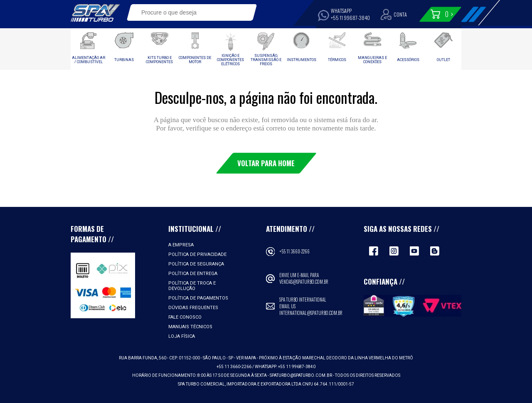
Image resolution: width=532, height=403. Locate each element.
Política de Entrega (193, 274)
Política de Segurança (196, 264)
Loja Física (182, 336)
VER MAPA (246, 358)
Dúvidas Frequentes (193, 308)
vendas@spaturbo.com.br (304, 282)
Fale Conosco (185, 317)
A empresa (181, 245)
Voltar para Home (266, 163)
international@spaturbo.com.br (311, 313)
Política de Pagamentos (198, 298)
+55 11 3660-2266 (294, 251)
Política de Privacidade (197, 254)
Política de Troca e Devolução (192, 286)
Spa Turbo (95, 13)
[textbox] (186, 12)
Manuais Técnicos (190, 327)
